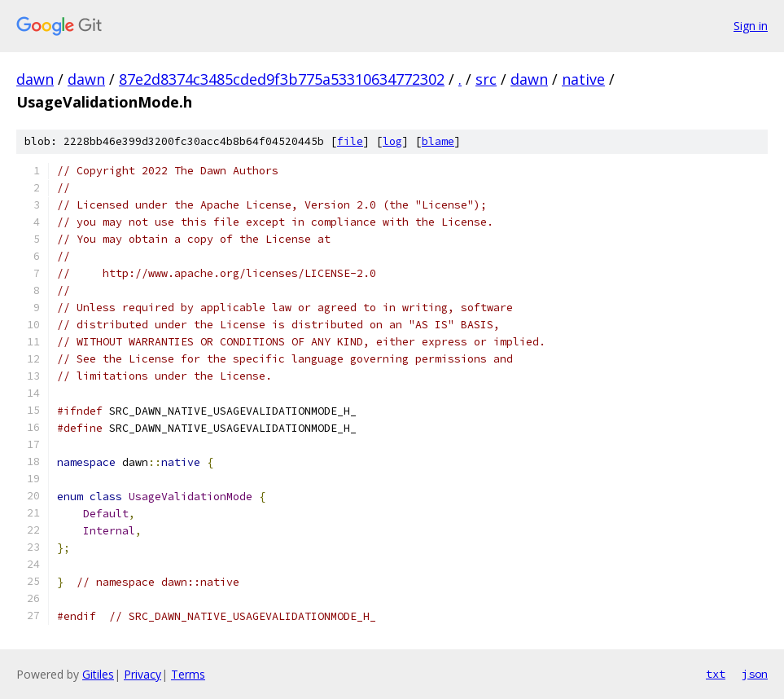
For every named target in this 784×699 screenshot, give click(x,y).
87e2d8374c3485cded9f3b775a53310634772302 (282, 79)
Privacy (142, 674)
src (486, 79)
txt (716, 674)
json (755, 674)
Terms (188, 674)
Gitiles (98, 674)
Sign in (751, 26)
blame (438, 141)
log (392, 141)
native (583, 79)
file (350, 141)
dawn (35, 79)
